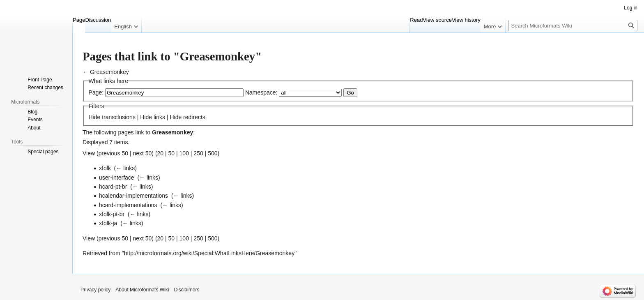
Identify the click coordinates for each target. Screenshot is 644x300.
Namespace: (261, 92)
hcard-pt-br (113, 187)
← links (125, 168)
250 (198, 153)
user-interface (117, 178)
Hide (95, 117)
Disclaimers (186, 290)
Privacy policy (95, 290)
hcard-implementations (128, 205)
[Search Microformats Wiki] (573, 25)
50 (172, 153)
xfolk (105, 168)
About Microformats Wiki (142, 290)
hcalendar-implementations (133, 196)
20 (161, 153)
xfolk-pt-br (112, 214)
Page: (96, 92)
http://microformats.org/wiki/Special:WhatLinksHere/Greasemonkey (209, 253)
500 (213, 153)
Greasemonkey (109, 72)
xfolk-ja (108, 223)
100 (184, 153)
